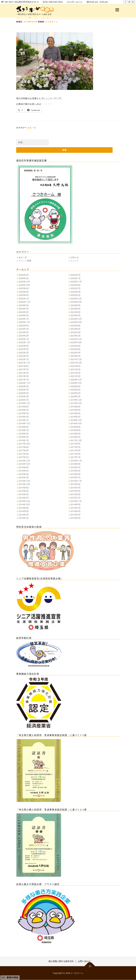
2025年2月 (76, 295)
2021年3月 (24, 376)
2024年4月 (76, 312)
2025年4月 (24, 295)
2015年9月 (76, 484)
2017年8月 (24, 447)
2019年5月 (24, 413)
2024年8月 (76, 305)
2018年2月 (76, 437)
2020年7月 (24, 390)
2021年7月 (24, 370)
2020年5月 (24, 393)
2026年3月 (76, 275)
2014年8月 (24, 508)
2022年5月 (24, 353)
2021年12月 (76, 359)
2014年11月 (76, 501)
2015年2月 (24, 498)
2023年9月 (24, 326)
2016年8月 (24, 467)
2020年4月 (76, 393)
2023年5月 (24, 332)
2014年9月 (76, 505)
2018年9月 (24, 427)
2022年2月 (76, 356)
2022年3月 (24, 356)
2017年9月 (76, 444)
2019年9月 (24, 407)
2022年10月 (76, 342)
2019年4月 (76, 413)
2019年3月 (24, 417)
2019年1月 (24, 420)
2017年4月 (24, 454)
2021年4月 (76, 373)
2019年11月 (24, 403)
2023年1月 (24, 339)
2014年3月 (76, 515)
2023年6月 (76, 329)
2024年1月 (24, 319)
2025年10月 (24, 285)
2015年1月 (76, 498)
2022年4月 (76, 353)
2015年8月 (24, 488)
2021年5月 (24, 373)
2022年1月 (24, 359)
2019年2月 (76, 417)
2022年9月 (24, 346)
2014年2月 (24, 518)
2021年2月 (76, 376)
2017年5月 (76, 451)
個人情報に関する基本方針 (61, 961)
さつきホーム (52, 22)
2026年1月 (76, 278)
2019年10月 (76, 403)
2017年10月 (24, 444)
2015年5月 (76, 491)
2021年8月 (76, 366)
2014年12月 (24, 501)
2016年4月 (24, 474)
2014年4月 (24, 515)
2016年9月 (76, 464)
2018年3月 (24, 437)
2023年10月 (76, 322)
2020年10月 (76, 383)
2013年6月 (76, 518)
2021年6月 (76, 370)
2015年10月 (24, 484)
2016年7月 (76, 467)
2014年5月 (76, 511)
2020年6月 (76, 390)
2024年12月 (76, 299)
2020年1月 (24, 400)
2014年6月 (24, 511)
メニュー (117, 10)
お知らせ (75, 257)
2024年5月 (24, 312)
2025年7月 (76, 288)
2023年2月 (76, 336)
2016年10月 (24, 464)
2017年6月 (24, 451)
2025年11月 (76, 282)
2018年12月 (76, 420)
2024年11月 (24, 302)
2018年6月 (76, 430)
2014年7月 (76, 508)
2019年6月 (76, 410)
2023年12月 (76, 319)
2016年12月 (24, 461)
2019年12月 (76, 400)
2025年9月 (76, 285)
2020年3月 (24, 397)
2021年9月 (24, 366)
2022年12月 (76, 339)
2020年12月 (76, 380)
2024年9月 (24, 305)
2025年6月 (24, 292)
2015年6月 (24, 491)
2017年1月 (76, 457)
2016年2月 (24, 478)
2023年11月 (24, 322)
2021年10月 (76, 363)
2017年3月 (76, 454)
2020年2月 (76, 397)
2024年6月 (76, 309)
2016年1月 (76, 478)
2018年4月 (76, 434)
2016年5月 (76, 471)
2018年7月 (24, 430)
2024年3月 (24, 315)
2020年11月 (24, 383)
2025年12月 (24, 282)
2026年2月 (24, 278)
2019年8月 (76, 407)
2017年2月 (24, 457)
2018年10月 (76, 424)
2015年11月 (76, 481)
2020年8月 (76, 386)
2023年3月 (24, 336)
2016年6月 (24, 471)
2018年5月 (24, 434)
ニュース (75, 261)
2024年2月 (76, 315)
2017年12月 (76, 440)
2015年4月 (24, 495)
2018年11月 (24, 424)
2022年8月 (76, 346)
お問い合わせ (80, 2)
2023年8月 (76, 326)
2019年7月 (24, 410)
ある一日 (32, 128)
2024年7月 (24, 309)
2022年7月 (24, 349)
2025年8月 (24, 288)
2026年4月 (24, 275)
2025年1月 (24, 299)
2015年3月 (76, 495)
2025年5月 (76, 292)
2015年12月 (24, 481)
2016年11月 (76, 461)
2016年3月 (76, 474)
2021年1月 (24, 380)
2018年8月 (76, 427)
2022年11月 (24, 342)
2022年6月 (76, 349)
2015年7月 (76, 488)
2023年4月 (76, 332)
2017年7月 (76, 447)
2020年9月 (24, 386)
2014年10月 (24, 505)
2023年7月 (24, 329)
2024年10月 (76, 302)
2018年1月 (24, 440)
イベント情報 (25, 261)
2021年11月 (24, 363)
